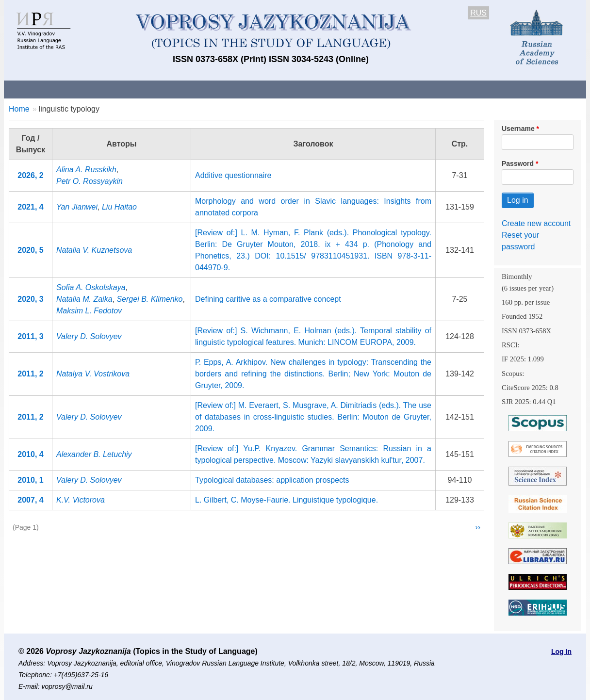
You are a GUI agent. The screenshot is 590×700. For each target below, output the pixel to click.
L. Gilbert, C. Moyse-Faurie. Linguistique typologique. (287, 500)
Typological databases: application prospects (272, 480)
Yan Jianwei (77, 207)
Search (517, 89)
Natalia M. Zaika (84, 299)
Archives (334, 89)
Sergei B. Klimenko (149, 299)
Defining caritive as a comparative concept (268, 299)
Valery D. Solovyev (89, 336)
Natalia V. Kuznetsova (94, 250)
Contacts (109, 89)
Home (19, 109)
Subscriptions (392, 89)
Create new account (536, 223)
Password (518, 163)
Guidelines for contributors (189, 89)
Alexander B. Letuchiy (94, 454)
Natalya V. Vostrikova (93, 374)
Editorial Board (460, 89)
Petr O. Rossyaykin (90, 181)
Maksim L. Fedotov (89, 311)
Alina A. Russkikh (86, 170)
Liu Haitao (119, 207)
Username (518, 129)
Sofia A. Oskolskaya (91, 287)
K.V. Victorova (81, 500)
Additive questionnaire (233, 175)
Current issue (277, 89)
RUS (478, 13)
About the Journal (44, 89)
